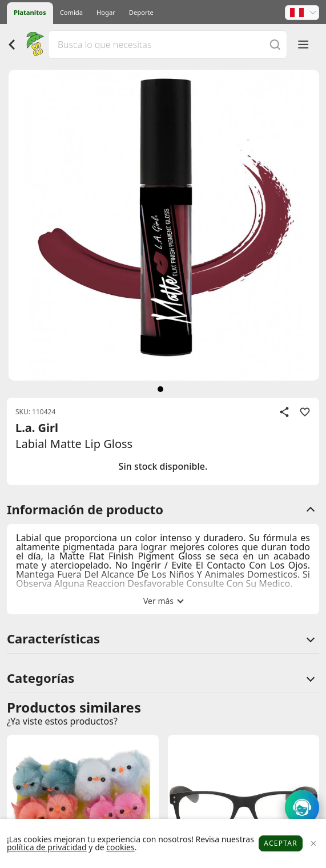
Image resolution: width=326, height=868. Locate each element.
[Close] (313, 844)
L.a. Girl (37, 428)
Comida (71, 12)
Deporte (141, 12)
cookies (120, 847)
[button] (302, 13)
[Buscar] (275, 44)
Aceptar (281, 843)
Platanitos (30, 12)
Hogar (106, 12)
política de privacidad (47, 847)
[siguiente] (160, 389)
